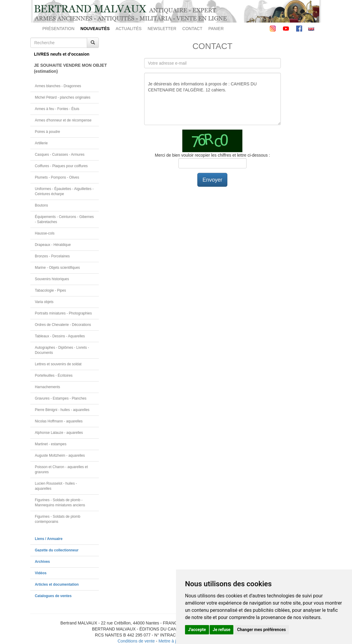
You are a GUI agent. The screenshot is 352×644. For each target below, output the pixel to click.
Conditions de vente (136, 641)
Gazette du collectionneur (57, 550)
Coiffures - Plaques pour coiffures (61, 166)
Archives (42, 562)
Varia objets (44, 302)
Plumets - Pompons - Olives (57, 177)
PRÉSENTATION (58, 29)
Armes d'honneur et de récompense (63, 120)
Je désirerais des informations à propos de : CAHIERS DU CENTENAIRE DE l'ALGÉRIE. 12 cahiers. (212, 99)
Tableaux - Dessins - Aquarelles (60, 336)
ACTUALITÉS (129, 29)
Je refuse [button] (222, 630)
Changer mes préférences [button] (262, 630)
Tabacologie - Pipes (50, 290)
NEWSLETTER (162, 29)
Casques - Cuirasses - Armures (60, 155)
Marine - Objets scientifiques (57, 268)
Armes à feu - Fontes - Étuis (57, 109)
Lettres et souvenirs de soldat (58, 364)
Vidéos (41, 573)
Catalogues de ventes (53, 596)
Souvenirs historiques (52, 279)
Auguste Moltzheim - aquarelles (60, 455)
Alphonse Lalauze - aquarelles (59, 433)
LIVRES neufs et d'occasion (62, 54)
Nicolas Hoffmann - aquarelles (59, 421)
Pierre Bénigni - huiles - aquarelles (62, 410)
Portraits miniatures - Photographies (63, 313)
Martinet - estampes (51, 444)
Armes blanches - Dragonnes (58, 86)
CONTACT (192, 29)
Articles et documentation (57, 584)
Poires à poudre (47, 132)
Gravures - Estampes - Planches (61, 398)
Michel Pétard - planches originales (63, 97)
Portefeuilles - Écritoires (54, 376)
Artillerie (41, 143)
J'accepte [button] (197, 630)
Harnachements (47, 387)
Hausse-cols (45, 233)
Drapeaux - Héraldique (53, 245)
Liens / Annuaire (49, 539)
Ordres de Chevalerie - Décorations (63, 325)
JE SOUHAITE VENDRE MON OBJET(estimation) (66, 68)
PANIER (216, 29)
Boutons (41, 205)
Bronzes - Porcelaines (52, 256)
